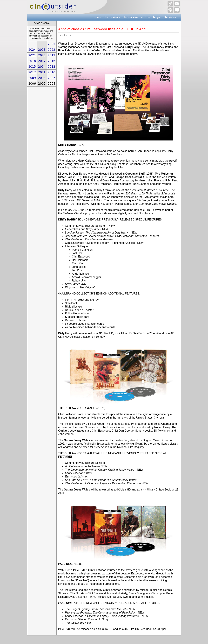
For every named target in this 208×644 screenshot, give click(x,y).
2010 (52, 72)
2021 (32, 55)
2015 (32, 67)
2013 (52, 67)
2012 (32, 72)
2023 (42, 50)
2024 (32, 50)
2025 (52, 44)
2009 (32, 78)
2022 (52, 50)
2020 (42, 55)
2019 (52, 55)
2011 (42, 72)
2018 (32, 61)
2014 (42, 67)
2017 (42, 61)
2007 (52, 78)
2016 (52, 61)
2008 (42, 78)
